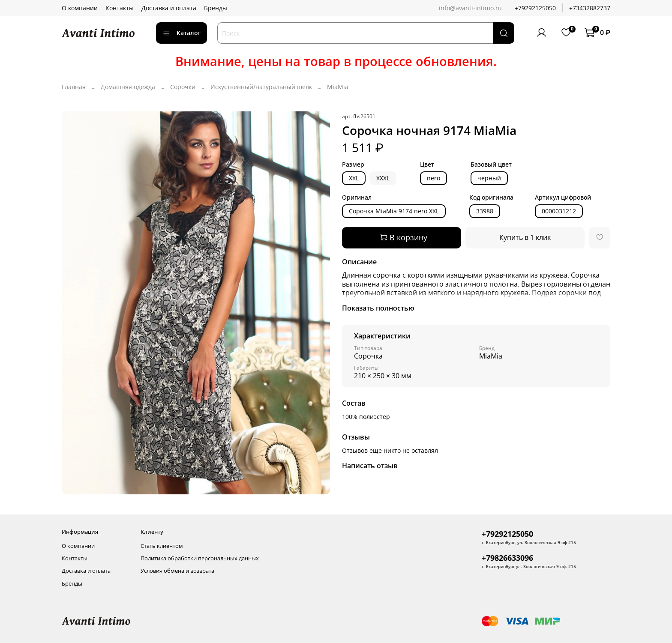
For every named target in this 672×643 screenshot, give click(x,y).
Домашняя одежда (128, 87)
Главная (74, 87)
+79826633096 (507, 558)
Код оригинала (491, 198)
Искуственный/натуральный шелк (261, 87)
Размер (353, 165)
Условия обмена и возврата (177, 571)
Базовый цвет (491, 165)
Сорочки (183, 87)
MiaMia (338, 87)
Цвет (427, 165)
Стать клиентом (162, 546)
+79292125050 (535, 8)
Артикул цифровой (563, 198)
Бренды (216, 8)
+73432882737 (590, 8)
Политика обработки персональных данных (200, 558)
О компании (80, 8)
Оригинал (357, 198)
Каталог (181, 33)
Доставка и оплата (169, 8)
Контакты (120, 8)
